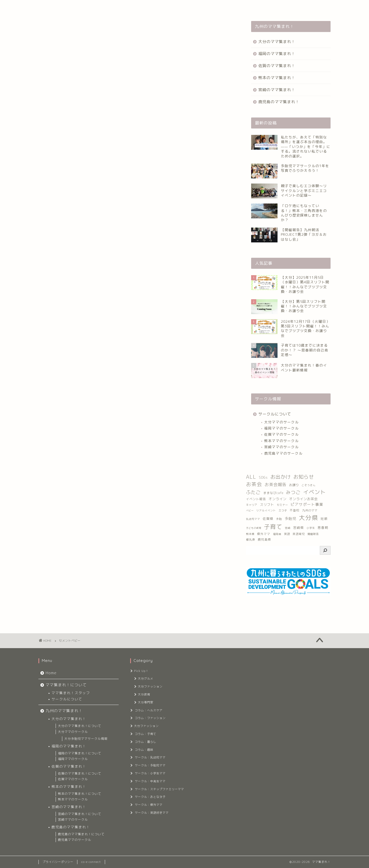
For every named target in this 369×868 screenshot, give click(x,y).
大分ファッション (150, 687)
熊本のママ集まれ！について (80, 794)
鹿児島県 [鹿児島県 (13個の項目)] (264, 539)
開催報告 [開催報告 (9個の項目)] (313, 534)
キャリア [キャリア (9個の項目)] (252, 505)
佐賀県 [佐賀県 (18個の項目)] (268, 519)
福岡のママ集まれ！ (277, 54)
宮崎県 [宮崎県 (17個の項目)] (299, 528)
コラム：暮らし (146, 742)
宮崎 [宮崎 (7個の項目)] (288, 528)
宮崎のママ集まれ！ (277, 90)
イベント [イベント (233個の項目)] (314, 492)
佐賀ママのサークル (281, 434)
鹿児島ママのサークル (283, 453)
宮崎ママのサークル (281, 447)
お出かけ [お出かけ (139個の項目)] (281, 477)
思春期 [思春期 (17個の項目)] (323, 528)
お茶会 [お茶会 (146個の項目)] (254, 484)
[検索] (325, 550)
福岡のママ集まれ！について (80, 753)
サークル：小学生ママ (150, 773)
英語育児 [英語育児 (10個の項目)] (299, 534)
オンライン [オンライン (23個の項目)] (278, 499)
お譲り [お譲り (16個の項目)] (294, 485)
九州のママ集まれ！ (128, 7)
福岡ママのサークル (281, 428)
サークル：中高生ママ (150, 781)
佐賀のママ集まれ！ (277, 66)
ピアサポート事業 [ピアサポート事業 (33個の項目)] (307, 504)
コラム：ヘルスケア (149, 710)
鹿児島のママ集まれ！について (81, 834)
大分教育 (144, 694)
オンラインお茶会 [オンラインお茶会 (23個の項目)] (303, 499)
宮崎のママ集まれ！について (80, 814)
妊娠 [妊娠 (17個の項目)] (324, 519)
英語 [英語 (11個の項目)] (287, 534)
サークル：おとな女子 (150, 797)
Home (49, 7)
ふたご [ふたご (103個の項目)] (253, 492)
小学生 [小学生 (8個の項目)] (311, 528)
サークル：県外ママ (149, 805)
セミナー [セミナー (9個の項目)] (282, 505)
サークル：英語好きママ (152, 813)
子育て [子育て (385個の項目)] (273, 527)
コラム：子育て (146, 734)
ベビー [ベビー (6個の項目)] (250, 511)
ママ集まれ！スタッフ (71, 693)
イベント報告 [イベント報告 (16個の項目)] (256, 499)
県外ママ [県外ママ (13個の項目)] (264, 534)
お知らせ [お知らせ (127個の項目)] (304, 477)
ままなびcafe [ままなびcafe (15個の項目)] (273, 493)
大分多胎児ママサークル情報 (86, 739)
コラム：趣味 (144, 750)
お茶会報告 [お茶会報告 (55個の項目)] (276, 484)
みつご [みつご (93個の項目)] (293, 492)
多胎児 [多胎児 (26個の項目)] (290, 518)
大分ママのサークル (281, 422)
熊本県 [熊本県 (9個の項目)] (250, 534)
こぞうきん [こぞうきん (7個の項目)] (309, 485)
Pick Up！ (141, 671)
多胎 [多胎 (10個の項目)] (279, 519)
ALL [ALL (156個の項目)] (251, 477)
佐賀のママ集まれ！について (80, 773)
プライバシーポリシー (58, 862)
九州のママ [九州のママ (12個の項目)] (310, 510)
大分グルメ (146, 679)
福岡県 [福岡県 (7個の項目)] (277, 534)
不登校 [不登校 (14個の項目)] (295, 510)
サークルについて (275, 414)
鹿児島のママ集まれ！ (279, 102)
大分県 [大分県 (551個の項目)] (308, 518)
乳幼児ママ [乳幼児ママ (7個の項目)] (253, 519)
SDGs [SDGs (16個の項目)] (263, 478)
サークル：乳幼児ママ (150, 757)
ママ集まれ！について (84, 7)
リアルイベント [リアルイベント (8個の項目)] (266, 510)
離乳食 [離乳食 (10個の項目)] (251, 539)
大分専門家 (146, 702)
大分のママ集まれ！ (277, 42)
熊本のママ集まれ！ (277, 78)
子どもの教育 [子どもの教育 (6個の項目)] (254, 528)
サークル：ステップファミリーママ (159, 789)
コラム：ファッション (150, 718)
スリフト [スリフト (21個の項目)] (267, 505)
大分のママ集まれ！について (80, 726)
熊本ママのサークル (281, 441)
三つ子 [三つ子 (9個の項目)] (283, 510)
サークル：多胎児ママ (150, 765)
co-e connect (91, 862)
